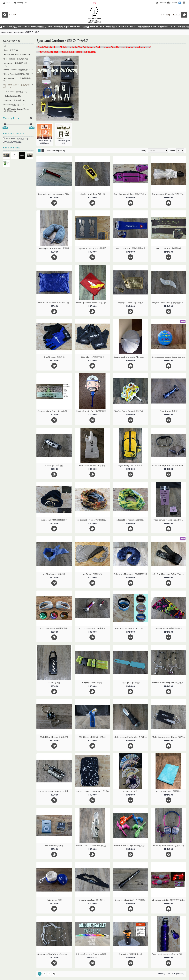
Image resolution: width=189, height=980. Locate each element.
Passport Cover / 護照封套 (169, 791)
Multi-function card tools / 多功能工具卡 (169, 737)
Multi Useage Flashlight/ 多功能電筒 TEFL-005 (131, 737)
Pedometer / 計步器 (54, 846)
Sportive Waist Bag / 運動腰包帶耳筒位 (131, 194)
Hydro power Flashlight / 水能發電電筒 (169, 520)
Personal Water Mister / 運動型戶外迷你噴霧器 (93, 846)
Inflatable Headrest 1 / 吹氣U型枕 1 (130, 574)
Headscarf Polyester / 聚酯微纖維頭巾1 (93, 520)
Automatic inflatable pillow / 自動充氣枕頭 (55, 303)
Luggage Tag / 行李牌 (130, 683)
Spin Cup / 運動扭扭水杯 (130, 954)
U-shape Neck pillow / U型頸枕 (54, 248)
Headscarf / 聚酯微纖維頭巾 (54, 520)
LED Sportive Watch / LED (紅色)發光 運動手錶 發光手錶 (131, 628)
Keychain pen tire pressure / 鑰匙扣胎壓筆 (55, 194)
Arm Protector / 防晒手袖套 (169, 248)
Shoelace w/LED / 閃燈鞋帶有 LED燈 (169, 900)
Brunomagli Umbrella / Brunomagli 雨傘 (131, 357)
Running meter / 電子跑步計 (92, 900)
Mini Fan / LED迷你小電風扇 (92, 737)
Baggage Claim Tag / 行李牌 (130, 303)
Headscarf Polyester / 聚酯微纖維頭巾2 (131, 520)
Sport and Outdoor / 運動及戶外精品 (24, 32)
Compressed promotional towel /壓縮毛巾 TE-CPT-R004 (169, 357)
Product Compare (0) (56, 150)
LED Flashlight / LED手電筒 (92, 628)
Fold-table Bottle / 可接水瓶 (92, 466)
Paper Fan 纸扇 (130, 791)
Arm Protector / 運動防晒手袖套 (130, 248)
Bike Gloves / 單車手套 (54, 357)
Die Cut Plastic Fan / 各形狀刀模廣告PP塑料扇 (93, 411)
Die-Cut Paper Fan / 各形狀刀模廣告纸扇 (131, 411)
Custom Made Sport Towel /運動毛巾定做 (55, 411)
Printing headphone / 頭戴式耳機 (169, 846)
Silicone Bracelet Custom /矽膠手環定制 (93, 954)
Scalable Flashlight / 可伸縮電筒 (130, 900)
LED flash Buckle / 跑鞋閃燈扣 (54, 628)
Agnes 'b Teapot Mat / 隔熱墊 (92, 248)
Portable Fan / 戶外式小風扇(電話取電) (131, 846)
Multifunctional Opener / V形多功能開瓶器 (55, 791)
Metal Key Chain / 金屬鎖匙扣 (54, 737)
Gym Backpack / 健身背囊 (130, 466)
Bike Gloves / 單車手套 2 (92, 357)
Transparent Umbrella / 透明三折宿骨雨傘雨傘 (169, 194)
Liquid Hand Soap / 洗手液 (92, 194)
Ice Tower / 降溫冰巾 (92, 574)
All (5, 46)
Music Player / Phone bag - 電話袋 (92, 791)
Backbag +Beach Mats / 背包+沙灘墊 (93, 303)
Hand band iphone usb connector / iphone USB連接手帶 (169, 466)
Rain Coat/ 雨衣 (54, 900)
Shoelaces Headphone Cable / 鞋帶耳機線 (55, 954)
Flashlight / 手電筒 (169, 411)
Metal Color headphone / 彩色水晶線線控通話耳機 (169, 683)
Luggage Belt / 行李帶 (92, 683)
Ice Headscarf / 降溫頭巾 (54, 574)
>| (54, 974)
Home (4, 32)
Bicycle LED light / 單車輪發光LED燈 (169, 303)
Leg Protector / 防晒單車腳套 (169, 628)
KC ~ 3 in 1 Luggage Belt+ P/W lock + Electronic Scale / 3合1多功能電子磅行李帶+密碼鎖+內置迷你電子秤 (169, 574)
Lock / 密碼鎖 (54, 683)
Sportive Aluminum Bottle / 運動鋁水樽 (169, 954)
